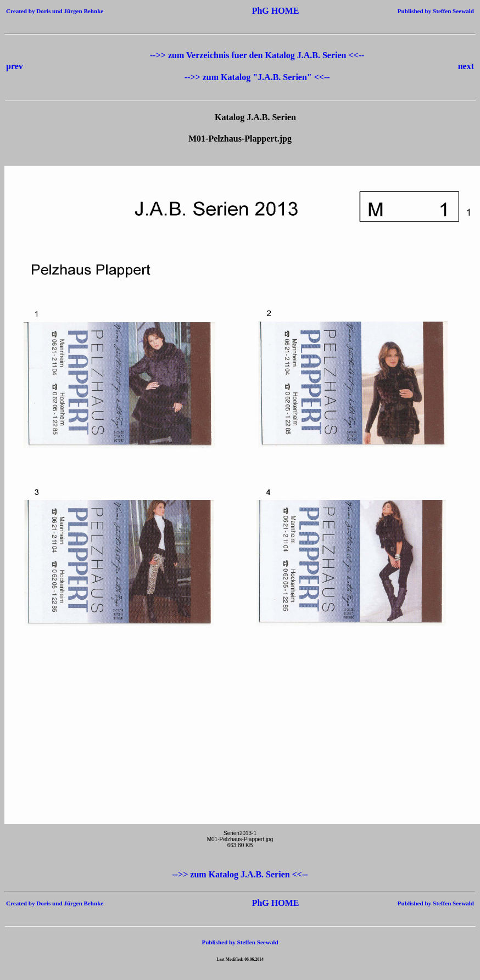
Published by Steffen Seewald (436, 11)
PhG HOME (259, 11)
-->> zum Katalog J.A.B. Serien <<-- (240, 874)
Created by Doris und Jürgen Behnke (55, 11)
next (466, 66)
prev (15, 66)
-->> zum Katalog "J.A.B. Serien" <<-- (257, 77)
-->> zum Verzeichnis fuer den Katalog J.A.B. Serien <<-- (257, 55)
